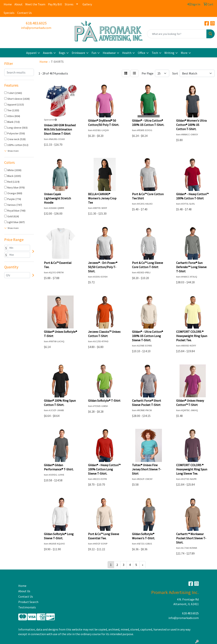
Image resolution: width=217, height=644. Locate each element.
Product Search (28, 602)
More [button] (184, 53)
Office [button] (142, 53)
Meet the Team (35, 4)
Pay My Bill (55, 4)
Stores (69, 4)
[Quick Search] (177, 34)
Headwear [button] (109, 53)
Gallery (87, 4)
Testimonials (27, 607)
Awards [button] (48, 53)
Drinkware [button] (78, 53)
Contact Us (24, 13)
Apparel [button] (31, 53)
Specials (9, 13)
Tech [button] (155, 53)
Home (8, 4)
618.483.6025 (36, 23)
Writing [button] (169, 53)
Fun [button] (94, 53)
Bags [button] (62, 53)
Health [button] (127, 53)
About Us (24, 591)
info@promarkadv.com (36, 28)
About (19, 4)
